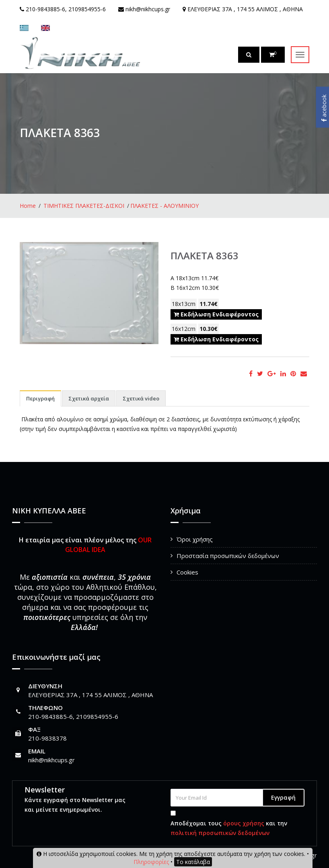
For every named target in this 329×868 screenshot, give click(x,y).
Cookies (187, 572)
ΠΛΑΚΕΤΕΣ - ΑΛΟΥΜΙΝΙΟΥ (164, 206)
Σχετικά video (141, 398)
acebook (324, 108)
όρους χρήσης (244, 823)
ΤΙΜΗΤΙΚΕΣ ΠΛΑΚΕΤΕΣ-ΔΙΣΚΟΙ (84, 206)
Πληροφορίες (151, 862)
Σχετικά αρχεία (89, 398)
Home (28, 206)
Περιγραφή (40, 398)
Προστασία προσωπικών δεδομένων (228, 556)
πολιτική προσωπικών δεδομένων (220, 833)
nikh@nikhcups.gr (51, 760)
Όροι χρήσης (195, 539)
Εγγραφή (283, 797)
